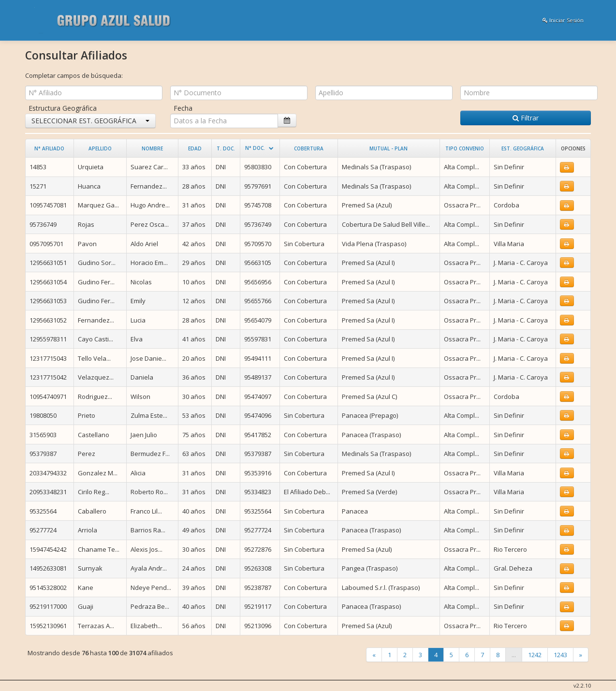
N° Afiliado (49, 148)
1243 (560, 655)
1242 (535, 655)
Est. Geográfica (523, 148)
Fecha (183, 108)
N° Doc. (255, 148)
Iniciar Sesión (563, 20)
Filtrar (526, 118)
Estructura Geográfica (63, 108)
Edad (195, 148)
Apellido (100, 148)
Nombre (152, 148)
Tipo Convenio (465, 148)
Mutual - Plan (389, 148)
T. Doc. (226, 148)
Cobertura (309, 148)
